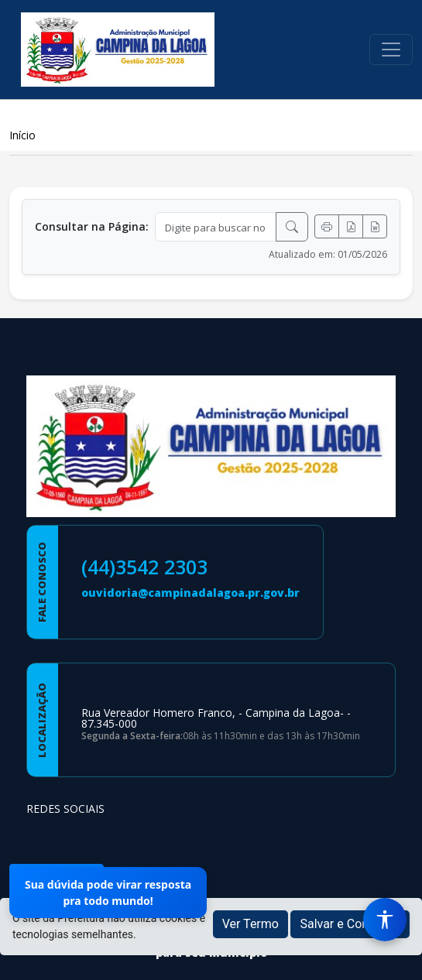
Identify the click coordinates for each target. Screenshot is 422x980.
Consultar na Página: (92, 226)
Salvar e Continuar (350, 924)
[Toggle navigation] (391, 50)
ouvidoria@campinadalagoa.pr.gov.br (190, 593)
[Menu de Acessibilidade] (385, 920)
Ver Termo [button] (250, 924)
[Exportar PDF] (351, 226)
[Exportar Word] (375, 226)
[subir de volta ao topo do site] (396, 958)
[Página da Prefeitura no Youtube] (122, 839)
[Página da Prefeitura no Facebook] (42, 839)
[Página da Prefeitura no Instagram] (82, 839)
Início (22, 135)
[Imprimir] (327, 226)
